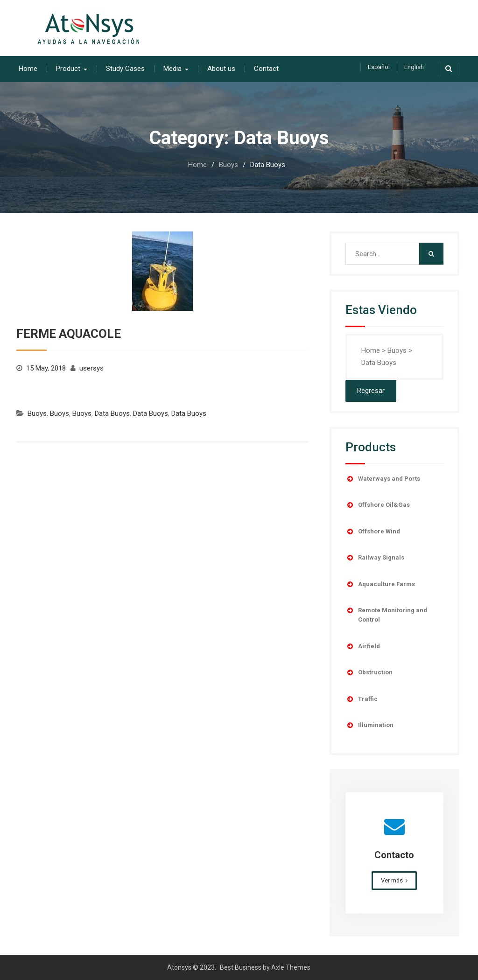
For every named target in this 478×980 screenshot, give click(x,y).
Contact (266, 69)
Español (379, 67)
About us (221, 69)
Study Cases (125, 69)
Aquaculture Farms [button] (380, 584)
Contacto (394, 855)
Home (28, 69)
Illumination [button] (369, 725)
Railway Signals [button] (375, 558)
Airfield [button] (363, 646)
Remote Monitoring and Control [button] (386, 614)
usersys (91, 368)
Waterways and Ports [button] (383, 479)
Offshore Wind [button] (373, 532)
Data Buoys (112, 413)
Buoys (37, 413)
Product (68, 69)
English (414, 67)
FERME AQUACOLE (69, 334)
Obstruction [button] (369, 672)
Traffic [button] (362, 699)
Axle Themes (291, 967)
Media (172, 69)
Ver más (392, 880)
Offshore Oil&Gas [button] (378, 505)
